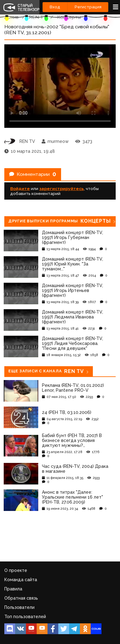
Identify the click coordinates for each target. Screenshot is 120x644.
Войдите (20, 188)
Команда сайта (21, 580)
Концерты (69, 17)
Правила (13, 589)
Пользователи (19, 607)
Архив (11, 17)
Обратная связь (21, 598)
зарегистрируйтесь (62, 188)
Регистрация (88, 7)
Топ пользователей (25, 617)
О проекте (16, 570)
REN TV (38, 17)
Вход (55, 7)
